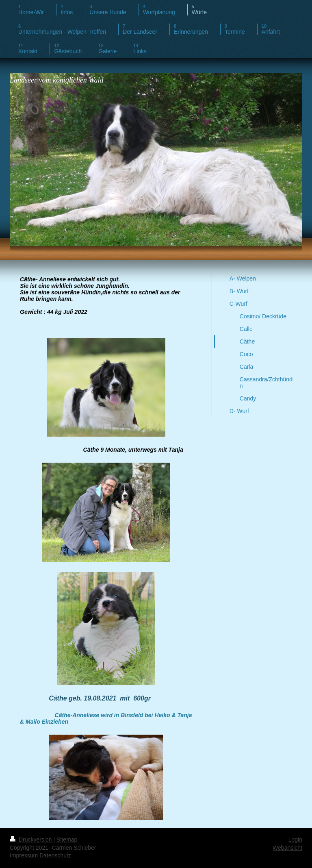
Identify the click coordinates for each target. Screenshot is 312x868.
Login (295, 840)
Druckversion (31, 840)
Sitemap (67, 840)
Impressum (24, 855)
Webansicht (287, 848)
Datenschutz (55, 855)
